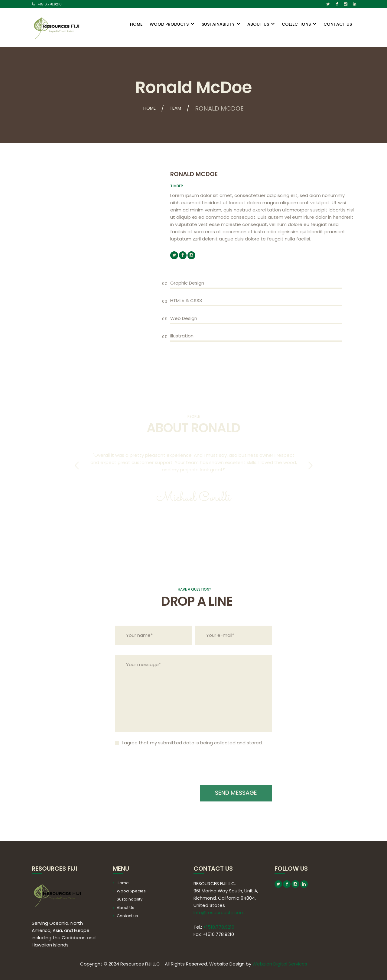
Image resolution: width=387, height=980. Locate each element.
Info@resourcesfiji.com (219, 913)
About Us (125, 908)
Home (147, 108)
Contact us (127, 916)
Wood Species (131, 891)
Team (178, 108)
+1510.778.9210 (50, 4)
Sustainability (130, 900)
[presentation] (161, 770)
